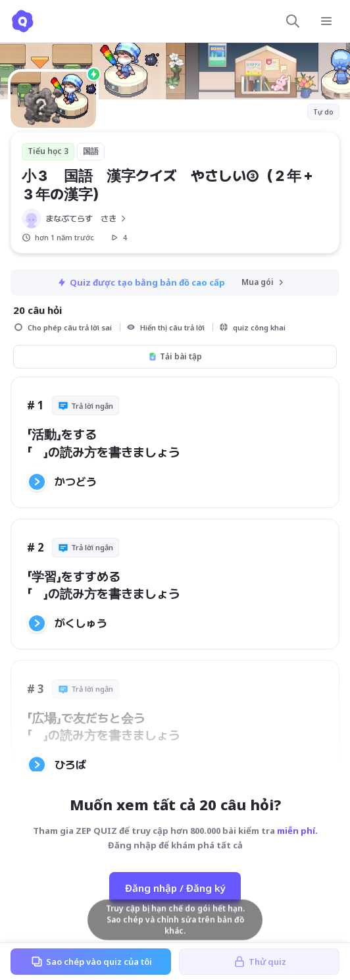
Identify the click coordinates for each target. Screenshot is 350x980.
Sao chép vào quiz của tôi (91, 962)
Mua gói (263, 282)
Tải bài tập (175, 356)
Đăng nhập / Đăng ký (175, 888)
